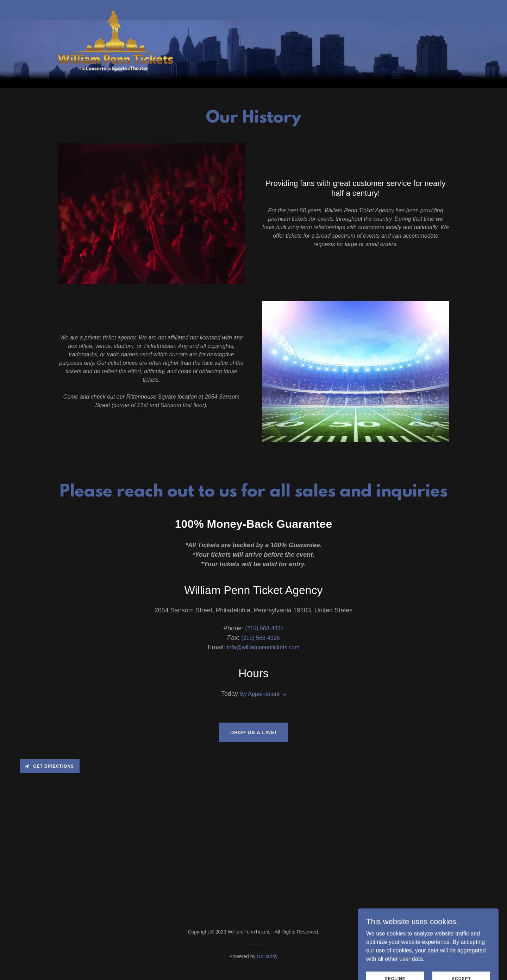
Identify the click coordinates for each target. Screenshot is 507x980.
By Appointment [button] (260, 694)
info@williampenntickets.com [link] (263, 647)
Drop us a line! (254, 732)
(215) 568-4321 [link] (264, 628)
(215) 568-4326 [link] (260, 638)
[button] (283, 695)
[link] (115, 8)
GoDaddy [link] (267, 956)
